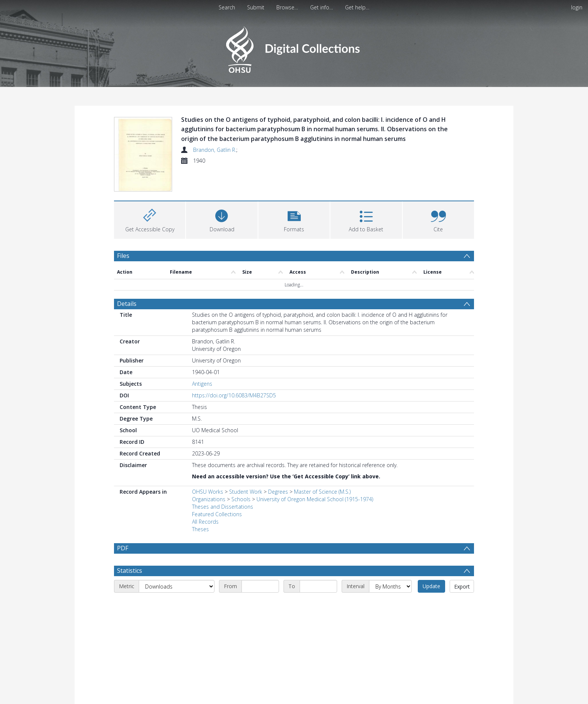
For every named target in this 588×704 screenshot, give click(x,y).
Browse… (287, 7)
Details (127, 304)
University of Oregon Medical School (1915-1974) (315, 499)
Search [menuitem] (227, 7)
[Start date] (260, 586)
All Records (205, 522)
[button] (294, 219)
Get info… (322, 7)
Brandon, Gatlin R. (215, 150)
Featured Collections (217, 514)
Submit (256, 7)
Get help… (357, 7)
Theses (200, 529)
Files (123, 256)
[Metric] (177, 586)
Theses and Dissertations (223, 507)
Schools (241, 499)
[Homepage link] (294, 47)
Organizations (209, 499)
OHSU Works (208, 492)
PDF (123, 548)
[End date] (318, 586)
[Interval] (390, 586)
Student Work (246, 492)
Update (431, 586)
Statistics (130, 571)
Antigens (202, 384)
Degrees (278, 492)
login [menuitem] (577, 7)
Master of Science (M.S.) (322, 492)
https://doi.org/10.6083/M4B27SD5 (234, 395)
